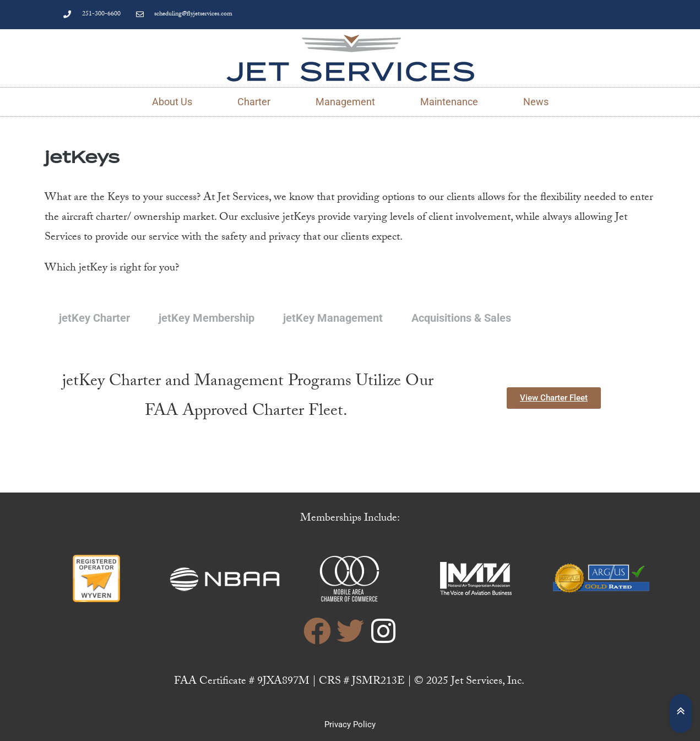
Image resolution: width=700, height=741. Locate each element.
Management (345, 102)
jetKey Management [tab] (333, 318)
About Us (172, 102)
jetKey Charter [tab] (94, 318)
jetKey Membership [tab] (207, 318)
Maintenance (449, 102)
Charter (254, 102)
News (536, 102)
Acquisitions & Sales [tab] (461, 318)
